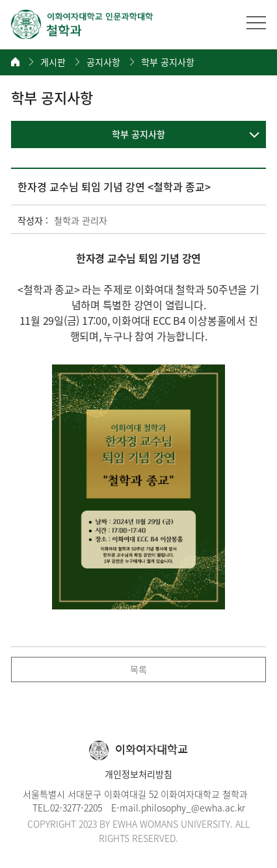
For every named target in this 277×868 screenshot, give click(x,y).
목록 (138, 669)
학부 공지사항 (168, 62)
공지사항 (103, 62)
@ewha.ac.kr (218, 808)
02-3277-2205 (76, 808)
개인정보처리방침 (138, 774)
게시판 (53, 62)
